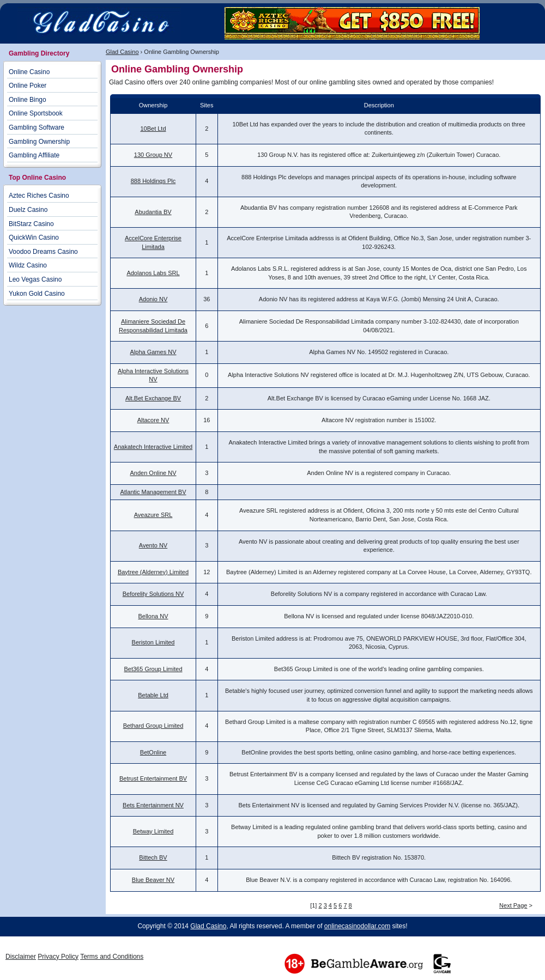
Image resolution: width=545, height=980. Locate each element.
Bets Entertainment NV (153, 805)
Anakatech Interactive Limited (153, 447)
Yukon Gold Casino (37, 294)
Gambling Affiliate (34, 155)
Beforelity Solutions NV (153, 594)
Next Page (513, 905)
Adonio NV (153, 299)
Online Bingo (28, 100)
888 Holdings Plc (153, 181)
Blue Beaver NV (153, 880)
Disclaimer (21, 957)
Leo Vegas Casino (35, 279)
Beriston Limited (153, 642)
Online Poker (28, 86)
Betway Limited (153, 831)
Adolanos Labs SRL (153, 273)
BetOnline (153, 752)
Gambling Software (37, 127)
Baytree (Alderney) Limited (153, 572)
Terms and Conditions (112, 957)
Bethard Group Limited (153, 726)
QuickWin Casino (34, 238)
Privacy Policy (58, 957)
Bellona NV (153, 616)
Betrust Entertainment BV (153, 778)
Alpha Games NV (153, 352)
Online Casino (29, 72)
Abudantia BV (153, 212)
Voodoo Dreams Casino (43, 252)
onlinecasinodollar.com (357, 926)
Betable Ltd (153, 695)
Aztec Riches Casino (39, 196)
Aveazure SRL (153, 515)
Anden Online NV (153, 473)
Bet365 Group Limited (153, 669)
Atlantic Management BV (153, 492)
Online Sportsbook (36, 113)
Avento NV (153, 545)
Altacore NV (153, 420)
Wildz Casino (28, 265)
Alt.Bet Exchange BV (153, 398)
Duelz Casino (28, 210)
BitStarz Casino (31, 224)
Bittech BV (153, 857)
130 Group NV (153, 155)
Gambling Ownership (39, 142)
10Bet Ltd (153, 129)
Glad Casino (122, 52)
